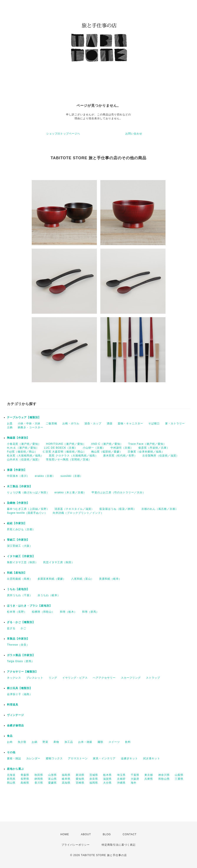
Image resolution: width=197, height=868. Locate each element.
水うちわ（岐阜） (49, 595)
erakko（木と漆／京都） (70, 492)
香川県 (39, 783)
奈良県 (94, 779)
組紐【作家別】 (17, 523)
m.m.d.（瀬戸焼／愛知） (23, 448)
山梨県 (179, 775)
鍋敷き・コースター (31, 427)
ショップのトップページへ (63, 134)
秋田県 (39, 775)
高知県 (66, 783)
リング (53, 678)
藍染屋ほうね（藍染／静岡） (118, 509)
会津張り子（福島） (20, 694)
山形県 (52, 775)
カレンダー (33, 758)
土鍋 (10, 427)
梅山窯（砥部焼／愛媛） (107, 452)
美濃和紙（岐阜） (110, 579)
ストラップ (153, 678)
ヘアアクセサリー (104, 678)
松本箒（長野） (17, 612)
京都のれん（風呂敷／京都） (160, 509)
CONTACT (130, 834)
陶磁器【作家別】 (18, 438)
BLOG (107, 834)
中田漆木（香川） (18, 476)
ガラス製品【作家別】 (21, 655)
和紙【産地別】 (17, 573)
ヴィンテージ (15, 715)
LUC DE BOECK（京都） (61, 448)
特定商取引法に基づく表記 (119, 845)
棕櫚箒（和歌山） (43, 612)
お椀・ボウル (71, 423)
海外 (134, 783)
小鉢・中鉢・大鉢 (29, 423)
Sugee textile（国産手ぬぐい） (27, 513)
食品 (10, 736)
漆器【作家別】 (17, 470)
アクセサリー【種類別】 (22, 672)
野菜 (45, 742)
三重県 (179, 779)
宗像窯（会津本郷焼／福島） (146, 452)
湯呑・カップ (93, 423)
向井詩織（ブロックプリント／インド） (78, 513)
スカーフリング (131, 678)
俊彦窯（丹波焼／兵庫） (154, 448)
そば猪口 (154, 423)
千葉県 (135, 775)
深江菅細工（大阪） (20, 546)
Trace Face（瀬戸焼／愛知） (147, 444)
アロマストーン (78, 758)
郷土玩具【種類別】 (20, 688)
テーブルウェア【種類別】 (24, 417)
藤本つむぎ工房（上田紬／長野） (28, 509)
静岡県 (39, 779)
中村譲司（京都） (122, 448)
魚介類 (22, 742)
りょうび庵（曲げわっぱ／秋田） (28, 492)
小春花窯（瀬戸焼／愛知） (24, 444)
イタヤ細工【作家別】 (21, 556)
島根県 (25, 783)
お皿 (10, 423)
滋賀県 (107, 779)
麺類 (100, 742)
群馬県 (11, 779)
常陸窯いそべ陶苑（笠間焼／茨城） (69, 459)
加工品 (69, 742)
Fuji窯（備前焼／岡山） (22, 452)
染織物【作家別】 (18, 503)
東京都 (149, 775)
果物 (56, 742)
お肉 (10, 742)
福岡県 (94, 783)
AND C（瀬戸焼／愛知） (107, 444)
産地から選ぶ (15, 769)
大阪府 (135, 779)
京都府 (121, 779)
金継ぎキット (129, 758)
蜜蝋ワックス (54, 758)
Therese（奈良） (18, 645)
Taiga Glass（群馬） (21, 661)
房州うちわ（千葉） (20, 595)
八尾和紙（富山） (83, 579)
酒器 (110, 423)
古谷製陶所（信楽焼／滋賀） (161, 456)
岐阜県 (66, 779)
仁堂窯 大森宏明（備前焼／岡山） (64, 452)
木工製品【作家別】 (20, 486)
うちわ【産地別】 (18, 589)
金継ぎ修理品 (15, 725)
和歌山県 (164, 779)
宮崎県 (80, 783)
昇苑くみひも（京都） (21, 529)
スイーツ (114, 742)
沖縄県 (121, 783)
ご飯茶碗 (51, 423)
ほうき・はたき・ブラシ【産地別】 (30, 606)
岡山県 (11, 783)
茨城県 (94, 775)
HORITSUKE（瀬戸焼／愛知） (66, 444)
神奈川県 (164, 775)
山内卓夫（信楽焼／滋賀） (24, 459)
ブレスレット (35, 678)
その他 (11, 752)
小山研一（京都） (94, 448)
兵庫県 (149, 779)
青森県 (25, 775)
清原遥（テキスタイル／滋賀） (74, 509)
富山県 (52, 779)
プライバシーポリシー (76, 845)
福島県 (66, 775)
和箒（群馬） (91, 612)
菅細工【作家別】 (18, 540)
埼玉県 (121, 775)
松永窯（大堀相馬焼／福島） (25, 456)
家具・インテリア (104, 758)
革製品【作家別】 (18, 639)
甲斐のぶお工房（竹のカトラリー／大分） (118, 492)
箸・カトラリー (175, 423)
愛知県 (80, 779)
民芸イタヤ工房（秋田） (59, 562)
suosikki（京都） (72, 476)
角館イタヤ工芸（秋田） (22, 562)
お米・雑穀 (85, 742)
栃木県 (107, 775)
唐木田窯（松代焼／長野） (120, 456)
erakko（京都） (45, 476)
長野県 (25, 779)
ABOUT (86, 834)
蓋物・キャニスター (130, 423)
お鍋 (35, 742)
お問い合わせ (134, 134)
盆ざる (11, 628)
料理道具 (13, 705)
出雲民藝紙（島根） (20, 579)
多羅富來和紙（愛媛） (52, 579)
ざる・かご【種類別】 (21, 622)
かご (23, 628)
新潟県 (80, 775)
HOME (65, 834)
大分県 (107, 783)
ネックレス (14, 678)
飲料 (128, 742)
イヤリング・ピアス (75, 678)
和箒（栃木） (68, 612)
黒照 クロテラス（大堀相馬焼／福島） (73, 456)
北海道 (11, 775)
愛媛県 (52, 783)
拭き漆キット (152, 758)
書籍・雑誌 (14, 758)
